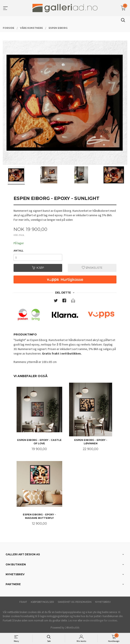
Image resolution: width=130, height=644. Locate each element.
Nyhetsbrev (103, 602)
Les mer (73, 620)
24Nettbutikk (72, 628)
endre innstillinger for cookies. (100, 620)
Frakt (23, 602)
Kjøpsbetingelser (42, 602)
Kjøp (38, 268)
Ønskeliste (92, 268)
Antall (18, 251)
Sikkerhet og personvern (75, 602)
